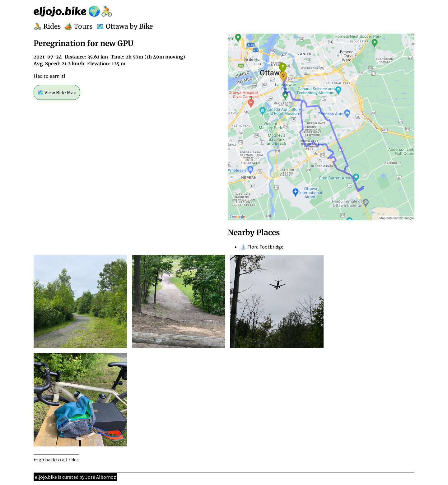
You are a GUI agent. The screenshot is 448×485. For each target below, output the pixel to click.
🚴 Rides (47, 26)
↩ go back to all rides (56, 459)
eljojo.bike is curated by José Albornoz (75, 477)
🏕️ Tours (78, 26)
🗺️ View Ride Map (57, 92)
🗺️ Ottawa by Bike (124, 26)
